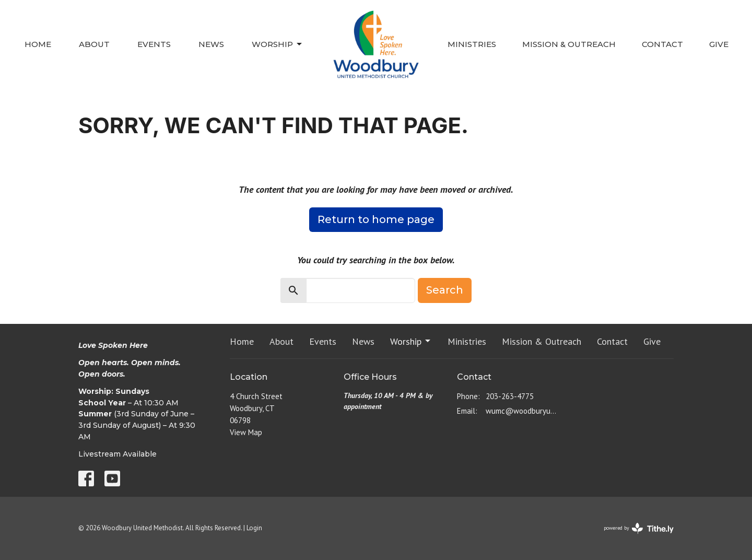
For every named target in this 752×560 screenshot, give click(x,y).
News (211, 44)
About (94, 44)
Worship (278, 44)
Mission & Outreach (569, 44)
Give (719, 44)
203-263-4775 (510, 396)
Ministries (472, 44)
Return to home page (376, 219)
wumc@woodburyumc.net (523, 411)
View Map (246, 432)
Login (254, 528)
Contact (662, 44)
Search (445, 290)
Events (154, 44)
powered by (639, 528)
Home (38, 44)
